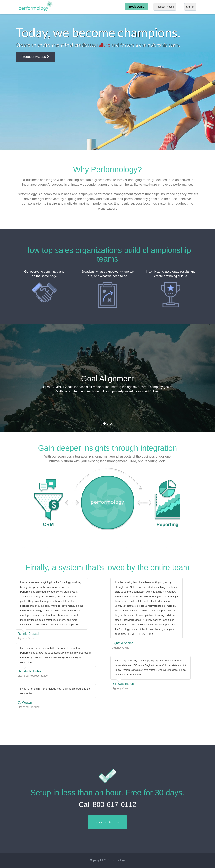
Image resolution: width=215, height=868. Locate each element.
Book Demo (137, 7)
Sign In (190, 7)
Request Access (165, 7)
